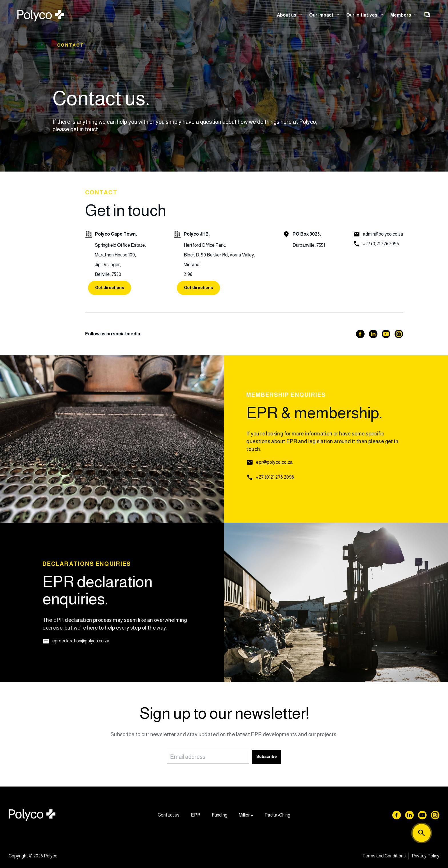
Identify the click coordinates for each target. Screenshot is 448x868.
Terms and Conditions (384, 856)
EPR (196, 815)
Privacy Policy (426, 856)
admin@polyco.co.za (383, 234)
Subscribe (267, 756)
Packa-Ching (277, 815)
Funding (220, 815)
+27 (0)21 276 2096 (381, 244)
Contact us (169, 815)
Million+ (246, 815)
